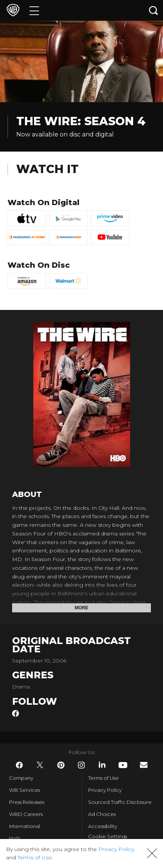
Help (15, 838)
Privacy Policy (105, 790)
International (25, 826)
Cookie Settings (108, 836)
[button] (152, 853)
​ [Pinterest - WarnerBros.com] (61, 765)
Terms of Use (103, 778)
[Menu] (34, 10)
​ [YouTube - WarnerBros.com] (123, 765)
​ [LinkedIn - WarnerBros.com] (102, 765)
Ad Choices (102, 814)
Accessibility (103, 826)
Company (21, 778)
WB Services (25, 790)
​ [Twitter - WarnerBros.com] (40, 765)
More (82, 608)
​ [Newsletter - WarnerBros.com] (144, 765)
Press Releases (27, 802)
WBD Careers (26, 814)
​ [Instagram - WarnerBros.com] (81, 765)
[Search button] (154, 10)
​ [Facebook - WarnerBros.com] (19, 765)
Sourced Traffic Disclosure (120, 802)
